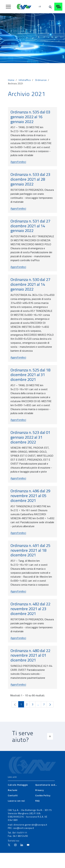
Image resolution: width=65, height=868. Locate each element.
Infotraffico (25, 80)
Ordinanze (41, 80)
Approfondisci (18, 162)
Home (11, 80)
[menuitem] (18, 785)
